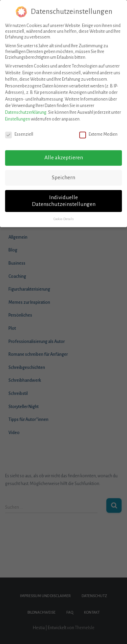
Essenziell (19, 129)
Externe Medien (98, 129)
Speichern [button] (63, 172)
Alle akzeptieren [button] (64, 152)
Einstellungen (18, 113)
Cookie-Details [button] (64, 213)
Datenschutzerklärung (26, 107)
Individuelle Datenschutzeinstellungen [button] (64, 195)
